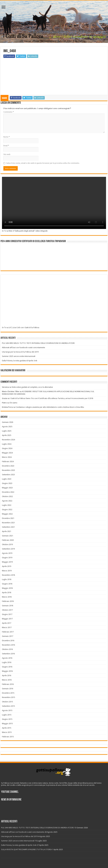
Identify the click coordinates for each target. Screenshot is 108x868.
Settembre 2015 (8, 706)
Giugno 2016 (7, 667)
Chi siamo (13, 403)
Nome (7, 137)
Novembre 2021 (8, 523)
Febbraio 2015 (8, 737)
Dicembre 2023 (8, 466)
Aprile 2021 (7, 531)
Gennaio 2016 (8, 689)
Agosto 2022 (7, 501)
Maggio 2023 (7, 488)
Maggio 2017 (7, 619)
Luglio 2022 (7, 505)
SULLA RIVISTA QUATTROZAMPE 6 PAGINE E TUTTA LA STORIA (26, 849)
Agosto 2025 (7, 427)
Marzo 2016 (7, 680)
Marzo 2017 (7, 627)
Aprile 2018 (7, 592)
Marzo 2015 (7, 732)
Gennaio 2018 (8, 606)
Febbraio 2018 (8, 601)
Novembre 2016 (8, 645)
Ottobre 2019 (7, 544)
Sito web (7, 154)
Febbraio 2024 (8, 461)
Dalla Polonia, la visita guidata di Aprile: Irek (20, 361)
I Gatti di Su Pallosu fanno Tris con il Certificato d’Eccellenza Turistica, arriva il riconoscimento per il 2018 (51, 398)
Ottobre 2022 (7, 496)
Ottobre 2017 (7, 610)
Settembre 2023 (8, 475)
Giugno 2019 (7, 558)
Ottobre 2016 (7, 649)
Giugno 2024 (7, 448)
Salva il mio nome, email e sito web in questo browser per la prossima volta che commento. (43, 163)
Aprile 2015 (7, 728)
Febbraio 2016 (8, 684)
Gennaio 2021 (8, 536)
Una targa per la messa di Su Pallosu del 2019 (20, 352)
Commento (9, 112)
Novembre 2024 (8, 440)
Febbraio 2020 (8, 540)
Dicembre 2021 (8, 518)
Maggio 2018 (7, 588)
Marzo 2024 (7, 457)
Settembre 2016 (8, 654)
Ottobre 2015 (7, 702)
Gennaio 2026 (8, 422)
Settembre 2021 (8, 527)
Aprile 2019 (7, 566)
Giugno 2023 (7, 483)
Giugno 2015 (7, 719)
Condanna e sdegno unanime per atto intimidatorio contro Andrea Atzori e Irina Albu (50, 407)
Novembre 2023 (8, 470)
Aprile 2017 (7, 623)
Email (6, 146)
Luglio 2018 (7, 579)
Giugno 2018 (7, 584)
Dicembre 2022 (8, 492)
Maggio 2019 (7, 562)
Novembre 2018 (8, 575)
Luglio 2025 (7, 431)
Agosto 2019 (7, 553)
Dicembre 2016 (8, 641)
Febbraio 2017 (8, 632)
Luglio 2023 (7, 479)
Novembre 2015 (8, 697)
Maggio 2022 (7, 514)
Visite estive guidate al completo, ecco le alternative (32, 387)
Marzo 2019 (7, 571)
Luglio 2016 (7, 662)
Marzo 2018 (7, 597)
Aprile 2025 (7, 435)
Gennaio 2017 (8, 636)
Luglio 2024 (7, 444)
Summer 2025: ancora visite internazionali (19, 356)
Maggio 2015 (7, 724)
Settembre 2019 (8, 549)
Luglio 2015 (7, 715)
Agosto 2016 (7, 658)
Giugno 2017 (7, 614)
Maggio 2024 (7, 453)
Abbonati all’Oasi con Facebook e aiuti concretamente (23, 347)
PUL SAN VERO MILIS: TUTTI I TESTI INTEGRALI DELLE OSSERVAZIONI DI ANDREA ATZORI (38, 343)
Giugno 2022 (7, 510)
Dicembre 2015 (8, 693)
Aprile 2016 (7, 675)
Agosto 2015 (7, 710)
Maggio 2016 (7, 671)
